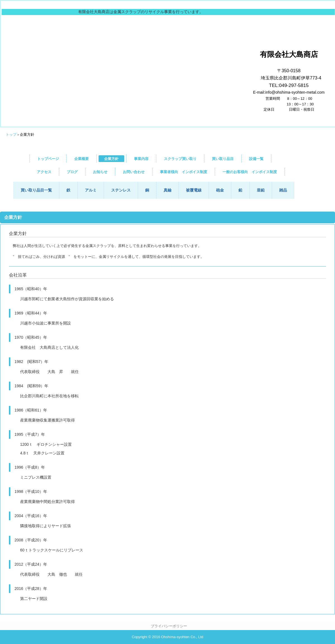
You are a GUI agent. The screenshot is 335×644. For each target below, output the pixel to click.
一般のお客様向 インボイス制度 (250, 172)
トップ (11, 135)
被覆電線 (194, 190)
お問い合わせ (134, 172)
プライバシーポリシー (169, 626)
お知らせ (100, 172)
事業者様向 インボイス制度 (184, 172)
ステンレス (121, 190)
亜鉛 (261, 190)
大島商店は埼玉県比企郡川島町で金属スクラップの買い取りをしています (183, 38)
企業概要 (82, 159)
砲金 (220, 190)
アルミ (91, 190)
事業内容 (141, 159)
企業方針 (111, 159)
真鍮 (167, 190)
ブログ (72, 172)
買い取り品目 (223, 159)
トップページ (48, 159)
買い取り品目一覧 (36, 190)
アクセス (44, 172)
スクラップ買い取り (180, 159)
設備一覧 (256, 159)
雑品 (283, 190)
